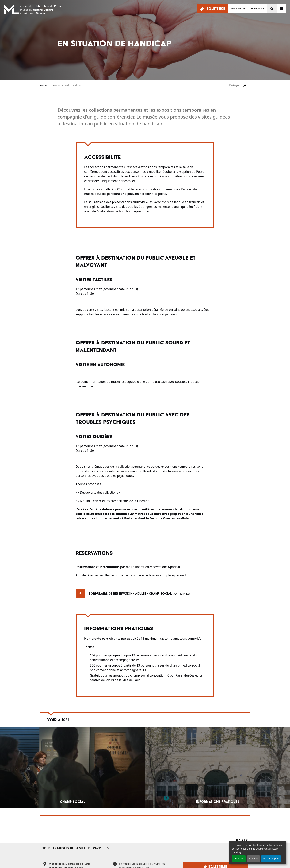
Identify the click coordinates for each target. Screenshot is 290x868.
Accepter (239, 858)
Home (43, 85)
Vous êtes (237, 8)
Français (256, 8)
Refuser (254, 858)
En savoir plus (271, 858)
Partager (238, 86)
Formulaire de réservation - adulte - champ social (133, 594)
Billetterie (213, 9)
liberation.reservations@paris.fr (158, 567)
